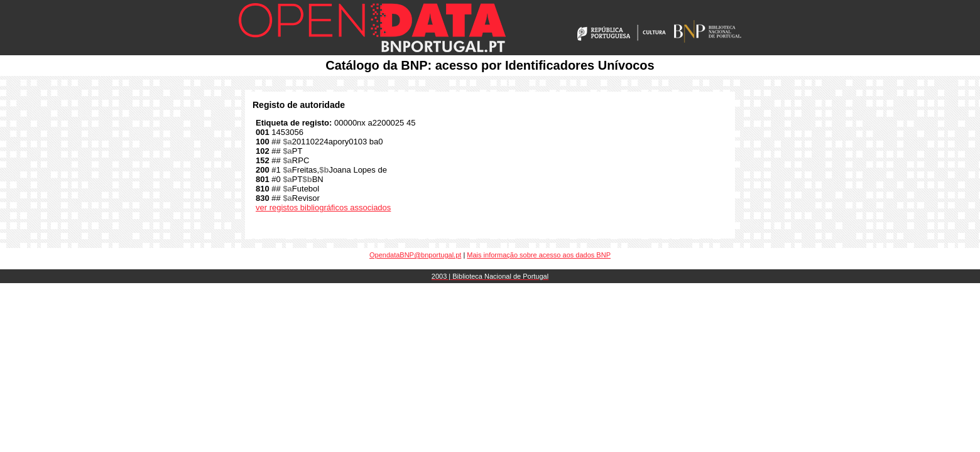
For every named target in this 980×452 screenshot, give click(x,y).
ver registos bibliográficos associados (323, 207)
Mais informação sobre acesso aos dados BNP (539, 255)
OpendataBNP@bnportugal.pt (415, 255)
